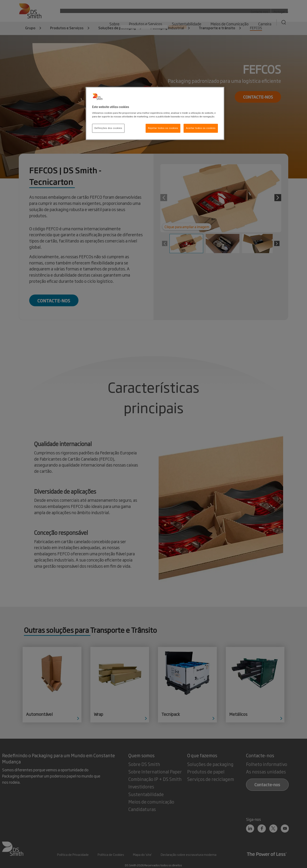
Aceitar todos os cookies (201, 128)
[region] (155, 114)
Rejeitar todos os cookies (163, 128)
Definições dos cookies (108, 128)
